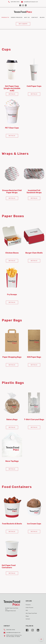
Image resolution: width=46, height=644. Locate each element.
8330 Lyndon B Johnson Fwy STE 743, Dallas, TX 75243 (14, 636)
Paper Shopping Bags (12, 357)
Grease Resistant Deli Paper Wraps (12, 191)
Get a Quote (23, 24)
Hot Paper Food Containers (9, 566)
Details (12, 94)
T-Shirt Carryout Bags (34, 419)
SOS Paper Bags (34, 357)
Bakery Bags (12, 419)
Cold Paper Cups (34, 86)
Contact (35, 17)
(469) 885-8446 (15, 2)
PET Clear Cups (12, 128)
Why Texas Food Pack (31, 613)
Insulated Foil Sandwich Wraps (34, 191)
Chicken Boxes (12, 253)
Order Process (17, 17)
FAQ (27, 610)
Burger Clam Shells (34, 253)
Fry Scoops (12, 294)
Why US (27, 17)
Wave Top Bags (12, 461)
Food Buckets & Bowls (12, 524)
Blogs (42, 17)
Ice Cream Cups (34, 524)
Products (5, 17)
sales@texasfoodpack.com (31, 2)
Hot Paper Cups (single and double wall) (12, 88)
